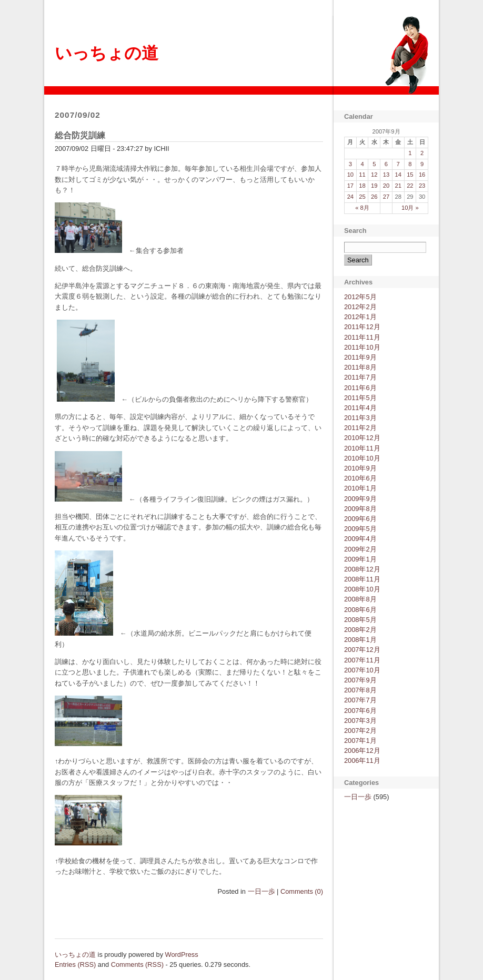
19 (374, 186)
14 (398, 175)
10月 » (410, 208)
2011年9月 (360, 357)
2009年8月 (360, 509)
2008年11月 (362, 579)
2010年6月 (360, 478)
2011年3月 (360, 418)
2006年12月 (362, 751)
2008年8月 (360, 599)
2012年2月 (360, 307)
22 (410, 186)
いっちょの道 (107, 53)
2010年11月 (362, 448)
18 (362, 186)
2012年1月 (360, 317)
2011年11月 (362, 337)
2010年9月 (360, 468)
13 (386, 175)
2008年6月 (360, 610)
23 (422, 186)
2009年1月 (360, 559)
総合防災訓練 (80, 135)
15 (410, 175)
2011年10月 (362, 347)
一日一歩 (261, 891)
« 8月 (362, 208)
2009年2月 (360, 549)
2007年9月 (360, 680)
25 (362, 197)
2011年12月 (362, 327)
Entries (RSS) (75, 964)
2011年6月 (360, 388)
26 (374, 197)
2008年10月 (362, 589)
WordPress (182, 955)
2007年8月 (360, 690)
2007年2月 (360, 731)
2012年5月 (360, 297)
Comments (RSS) (137, 964)
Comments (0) (302, 891)
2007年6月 (360, 711)
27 (386, 197)
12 (374, 175)
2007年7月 (360, 700)
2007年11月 (362, 660)
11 (362, 175)
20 (386, 186)
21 (398, 186)
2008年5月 (360, 620)
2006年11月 (362, 760)
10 (350, 175)
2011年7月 (360, 377)
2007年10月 (362, 670)
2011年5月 (360, 398)
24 (350, 197)
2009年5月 (360, 529)
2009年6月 (360, 519)
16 (422, 175)
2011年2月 (360, 428)
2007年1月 (360, 741)
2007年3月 (360, 721)
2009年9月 (360, 499)
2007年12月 (362, 650)
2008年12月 (362, 569)
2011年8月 (360, 367)
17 (350, 186)
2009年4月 (360, 539)
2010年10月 (362, 458)
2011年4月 (360, 408)
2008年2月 (360, 630)
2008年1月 (360, 640)
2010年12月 (362, 438)
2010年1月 (360, 488)
